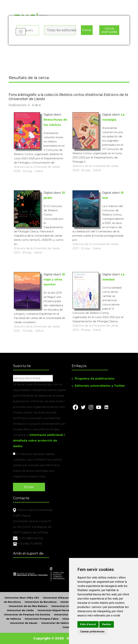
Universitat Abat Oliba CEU (22, 598)
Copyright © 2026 (48, 638)
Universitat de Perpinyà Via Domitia (27, 614)
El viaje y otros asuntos (54, 279)
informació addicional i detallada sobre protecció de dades (39, 441)
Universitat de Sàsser (24, 623)
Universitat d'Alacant (56, 598)
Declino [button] (107, 624)
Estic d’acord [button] (88, 624)
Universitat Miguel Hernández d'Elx (60, 610)
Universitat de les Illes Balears (28, 606)
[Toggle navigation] (21, 32)
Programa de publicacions (95, 379)
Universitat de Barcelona (41, 602)
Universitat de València (56, 623)
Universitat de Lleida (20, 610)
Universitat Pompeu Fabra (42, 619)
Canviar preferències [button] (92, 632)
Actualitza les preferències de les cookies (32, 2)
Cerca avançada (109, 30)
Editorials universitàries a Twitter (100, 386)
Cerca (87, 30)
